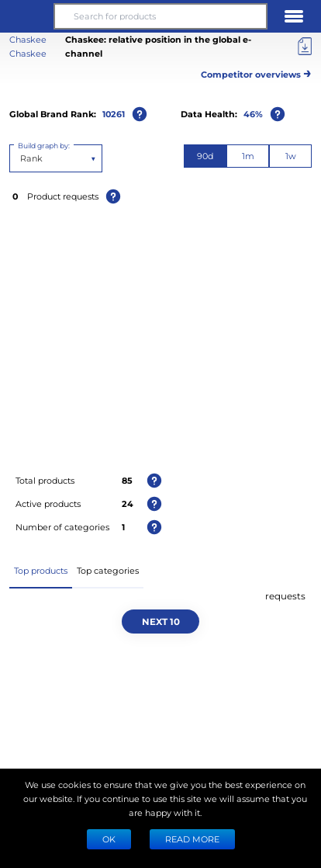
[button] (27, 16)
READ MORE (192, 839)
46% (253, 114)
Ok (109, 839)
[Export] (305, 47)
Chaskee (28, 53)
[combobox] (21, 158)
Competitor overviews (256, 72)
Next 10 (161, 621)
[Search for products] (160, 16)
